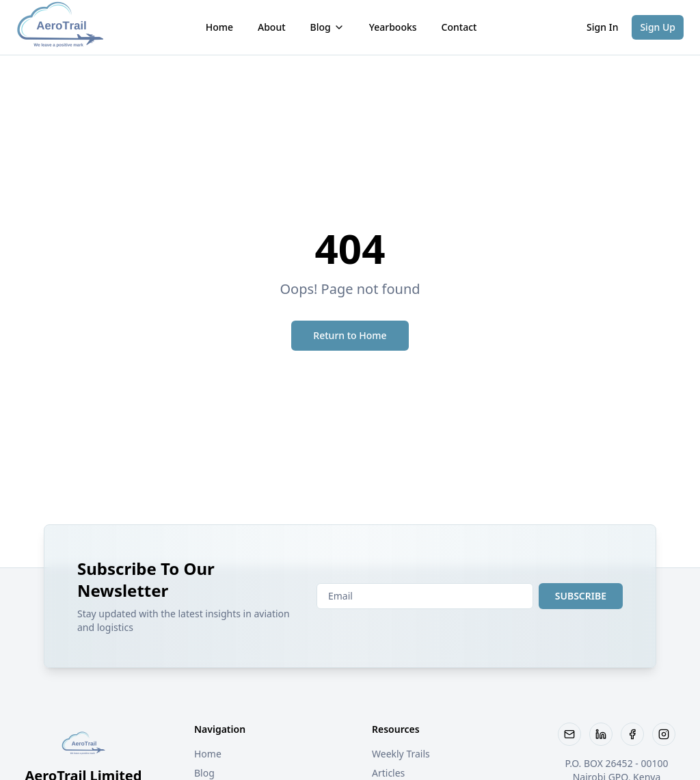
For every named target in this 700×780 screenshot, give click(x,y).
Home (219, 27)
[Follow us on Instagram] (664, 734)
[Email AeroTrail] (569, 734)
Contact (459, 27)
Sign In (602, 27)
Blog (327, 27)
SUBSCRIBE (581, 596)
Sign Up (658, 27)
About (272, 27)
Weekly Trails (401, 754)
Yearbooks (393, 27)
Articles (388, 773)
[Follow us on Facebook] (632, 734)
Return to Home (350, 335)
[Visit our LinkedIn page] (601, 734)
